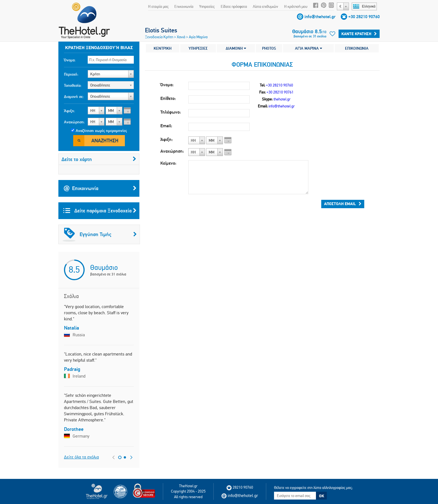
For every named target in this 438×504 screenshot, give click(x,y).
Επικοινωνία (184, 6)
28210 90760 (240, 487)
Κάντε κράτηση (359, 34)
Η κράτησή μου (296, 6)
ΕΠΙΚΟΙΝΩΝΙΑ (357, 48)
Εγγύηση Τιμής (100, 234)
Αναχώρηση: (74, 122)
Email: (166, 126)
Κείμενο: (168, 163)
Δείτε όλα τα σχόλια (81, 457)
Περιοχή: (71, 74)
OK (322, 496)
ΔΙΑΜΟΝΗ (236, 48)
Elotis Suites (161, 30)
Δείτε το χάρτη (99, 159)
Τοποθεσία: (73, 85)
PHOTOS (269, 48)
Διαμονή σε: (74, 97)
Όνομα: (70, 60)
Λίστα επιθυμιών (265, 6)
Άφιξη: (70, 111)
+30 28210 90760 (364, 17)
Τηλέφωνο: (171, 112)
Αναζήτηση (105, 141)
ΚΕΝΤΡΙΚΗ (163, 48)
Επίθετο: (168, 98)
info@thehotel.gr (320, 17)
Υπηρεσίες (207, 6)
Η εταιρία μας (158, 6)
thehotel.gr (282, 99)
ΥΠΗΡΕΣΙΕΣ (198, 48)
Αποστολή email (343, 204)
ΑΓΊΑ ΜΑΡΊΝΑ (309, 48)
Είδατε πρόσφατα (234, 6)
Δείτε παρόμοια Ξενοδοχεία (100, 211)
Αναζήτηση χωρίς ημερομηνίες (101, 131)
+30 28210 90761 (280, 92)
